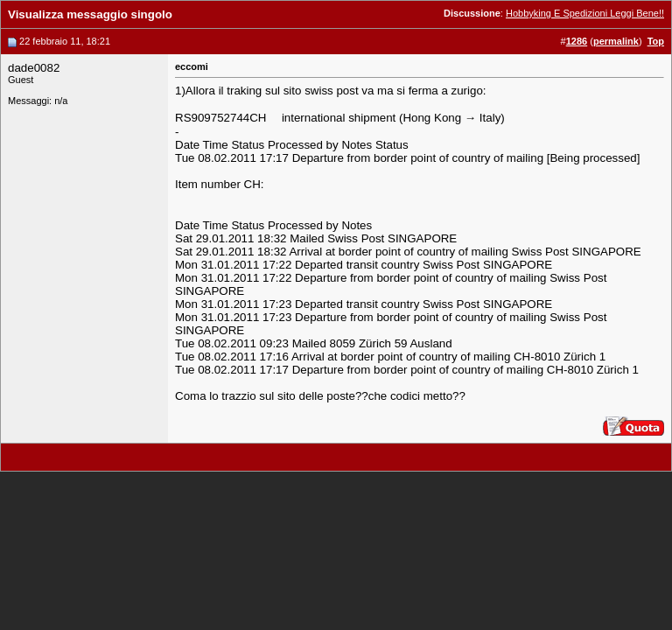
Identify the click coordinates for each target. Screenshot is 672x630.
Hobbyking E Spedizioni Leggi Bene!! (585, 13)
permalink (616, 41)
